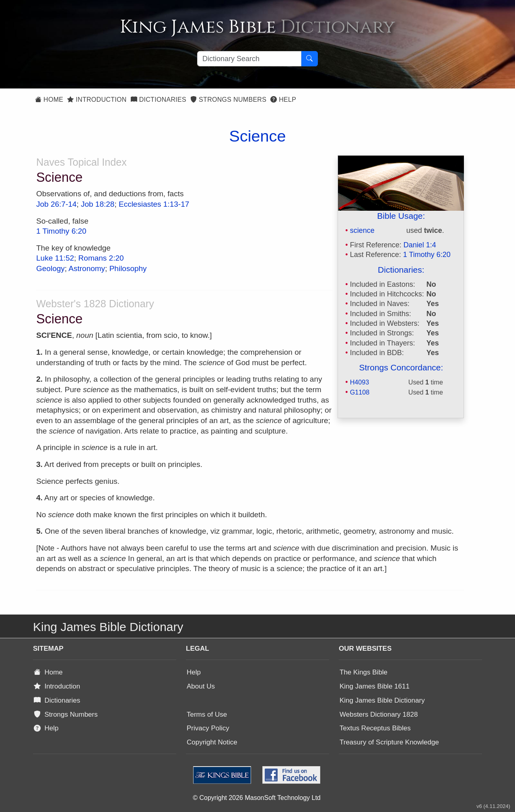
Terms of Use (207, 714)
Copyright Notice (212, 742)
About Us (201, 686)
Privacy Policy (208, 728)
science (362, 230)
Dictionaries (159, 100)
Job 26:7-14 (56, 204)
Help (283, 100)
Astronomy (87, 268)
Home (49, 100)
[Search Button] (309, 59)
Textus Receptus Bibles (375, 728)
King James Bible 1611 (375, 686)
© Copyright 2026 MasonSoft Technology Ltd (256, 798)
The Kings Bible (364, 672)
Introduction (97, 100)
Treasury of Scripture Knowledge (389, 742)
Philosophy (128, 268)
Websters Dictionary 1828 (379, 714)
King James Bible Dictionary (382, 700)
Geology (50, 268)
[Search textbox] (249, 59)
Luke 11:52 (55, 258)
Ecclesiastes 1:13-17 (154, 204)
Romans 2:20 (101, 258)
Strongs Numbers (228, 100)
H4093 (360, 382)
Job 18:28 (98, 204)
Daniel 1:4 (420, 245)
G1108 (360, 392)
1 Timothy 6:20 (427, 255)
